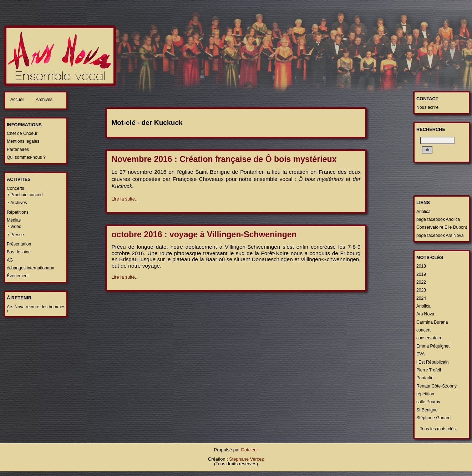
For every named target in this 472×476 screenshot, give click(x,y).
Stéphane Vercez (246, 459)
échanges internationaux (30, 268)
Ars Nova (425, 314)
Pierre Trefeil (429, 370)
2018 (421, 266)
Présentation (19, 244)
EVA (420, 354)
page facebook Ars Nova (440, 236)
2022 (421, 282)
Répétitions (18, 212)
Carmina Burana (432, 322)
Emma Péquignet (433, 346)
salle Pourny (428, 402)
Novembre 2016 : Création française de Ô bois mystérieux (224, 159)
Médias (14, 220)
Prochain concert (27, 195)
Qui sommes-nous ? (26, 157)
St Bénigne (427, 410)
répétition (425, 394)
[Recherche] (437, 140)
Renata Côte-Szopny (437, 386)
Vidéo (16, 227)
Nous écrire (427, 107)
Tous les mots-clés (438, 429)
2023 (421, 290)
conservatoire (429, 338)
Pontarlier (426, 378)
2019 (421, 274)
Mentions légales (23, 141)
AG (10, 260)
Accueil (17, 100)
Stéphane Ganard (433, 418)
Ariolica (423, 212)
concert (423, 330)
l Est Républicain (433, 362)
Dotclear (250, 450)
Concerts (16, 188)
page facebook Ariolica (438, 219)
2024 (421, 298)
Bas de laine (19, 252)
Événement (18, 276)
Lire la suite (123, 199)
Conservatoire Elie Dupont (442, 227)
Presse (17, 235)
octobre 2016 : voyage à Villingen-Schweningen (204, 234)
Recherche (431, 129)
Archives (44, 100)
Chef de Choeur (22, 133)
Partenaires (18, 150)
